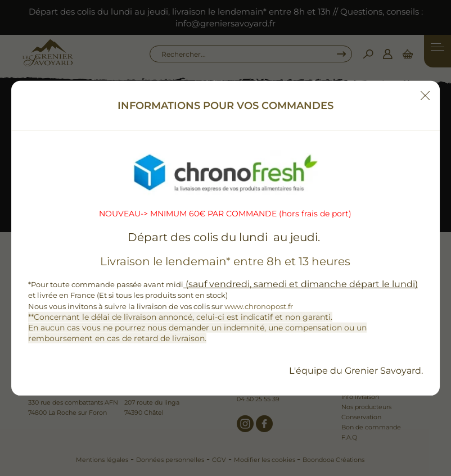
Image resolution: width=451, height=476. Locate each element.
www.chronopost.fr (259, 306)
